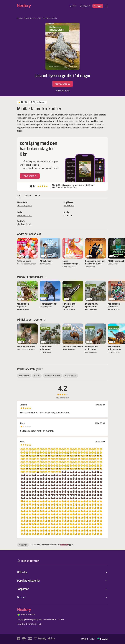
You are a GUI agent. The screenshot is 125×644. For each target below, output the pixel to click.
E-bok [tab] (37, 195)
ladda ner (64, 545)
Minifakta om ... (25, 216)
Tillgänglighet (23, 620)
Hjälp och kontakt (28, 561)
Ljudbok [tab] (28, 195)
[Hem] (43, 6)
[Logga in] (85, 6)
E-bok (29, 224)
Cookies (61, 620)
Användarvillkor (50, 620)
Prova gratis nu (62, 84)
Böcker (20, 18)
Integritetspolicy (36, 620)
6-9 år (38, 18)
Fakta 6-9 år (70, 376)
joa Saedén (69, 206)
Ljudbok (21, 224)
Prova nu (98, 6)
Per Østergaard (24, 206)
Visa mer (23, 545)
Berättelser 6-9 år (50, 18)
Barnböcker (29, 18)
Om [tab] (19, 195)
